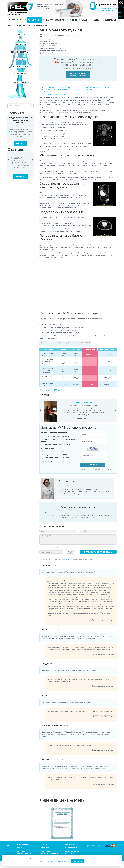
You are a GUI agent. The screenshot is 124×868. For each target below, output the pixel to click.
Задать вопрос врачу (94, 92)
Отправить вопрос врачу (98, 552)
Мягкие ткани (21, 82)
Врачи (85, 20)
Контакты (110, 20)
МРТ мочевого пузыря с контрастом (58, 90)
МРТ (11, 132)
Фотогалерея (22, 845)
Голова (21, 35)
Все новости (21, 143)
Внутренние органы (21, 52)
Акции (73, 20)
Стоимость (89, 90)
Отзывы (20, 848)
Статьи (44, 845)
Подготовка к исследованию (55, 94)
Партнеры (45, 848)
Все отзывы (20, 177)
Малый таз (21, 59)
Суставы (21, 74)
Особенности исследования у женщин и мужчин (62, 92)
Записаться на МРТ (109, 10)
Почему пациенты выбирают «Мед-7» (100, 87)
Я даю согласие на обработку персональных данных (96, 461)
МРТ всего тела (21, 67)
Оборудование (72, 848)
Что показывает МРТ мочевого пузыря (59, 87)
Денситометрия (55, 20)
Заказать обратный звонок (106, 8)
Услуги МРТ (34, 20)
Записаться (93, 465)
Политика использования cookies (24, 853)
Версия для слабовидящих (121, 12)
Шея (21, 40)
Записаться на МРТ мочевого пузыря (78, 74)
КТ (21, 20)
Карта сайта (70, 845)
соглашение (106, 469)
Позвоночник (21, 44)
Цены (96, 20)
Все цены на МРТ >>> (51, 390)
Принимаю (78, 861)
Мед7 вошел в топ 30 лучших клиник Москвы (20, 120)
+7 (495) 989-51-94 (106, 5)
